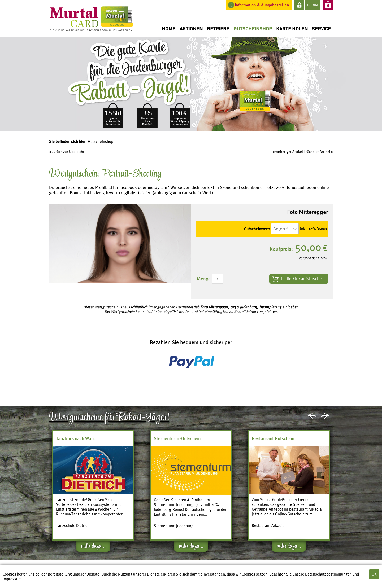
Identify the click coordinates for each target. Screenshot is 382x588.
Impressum (12, 579)
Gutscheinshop (253, 28)
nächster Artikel (318, 152)
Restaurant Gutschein (273, 438)
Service (321, 28)
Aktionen (191, 28)
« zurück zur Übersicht (67, 152)
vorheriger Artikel (289, 152)
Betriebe (218, 28)
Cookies (9, 574)
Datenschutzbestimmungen (328, 574)
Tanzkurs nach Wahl (75, 438)
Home (169, 28)
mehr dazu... (93, 547)
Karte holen (292, 28)
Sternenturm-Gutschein (177, 438)
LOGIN (312, 5)
